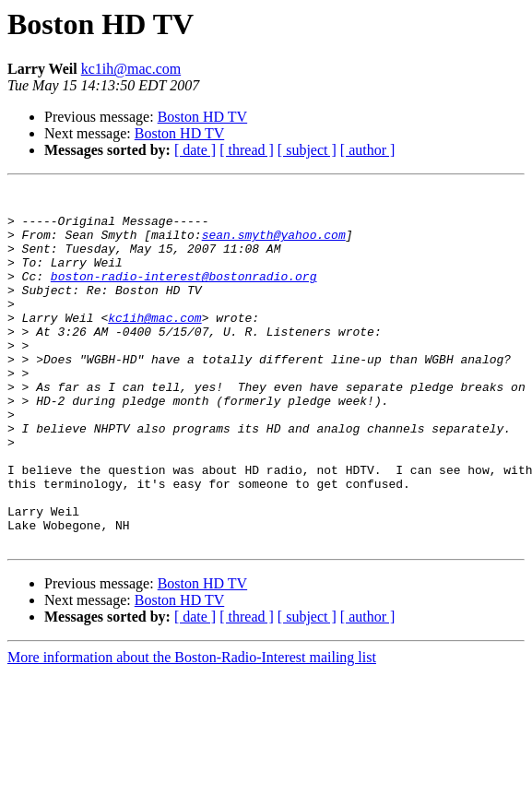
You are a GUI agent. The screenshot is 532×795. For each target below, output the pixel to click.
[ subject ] (307, 150)
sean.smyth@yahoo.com (274, 245)
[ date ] (195, 150)
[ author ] (368, 150)
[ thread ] (247, 150)
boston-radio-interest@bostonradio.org (184, 295)
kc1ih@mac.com (131, 69)
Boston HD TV (203, 117)
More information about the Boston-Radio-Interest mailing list (192, 729)
